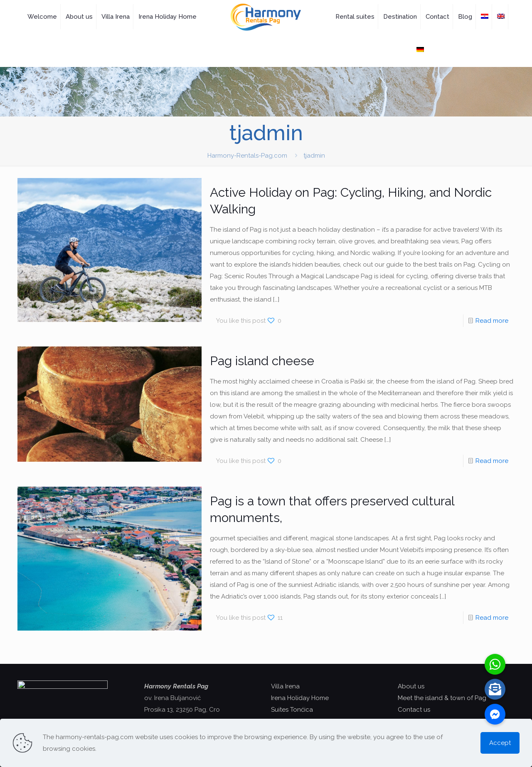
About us (411, 686)
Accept (500, 743)
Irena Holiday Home (300, 698)
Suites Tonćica (292, 710)
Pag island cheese (262, 361)
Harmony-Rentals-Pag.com (247, 156)
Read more (492, 321)
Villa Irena (285, 686)
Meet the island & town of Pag (442, 698)
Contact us (414, 710)
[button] (495, 714)
